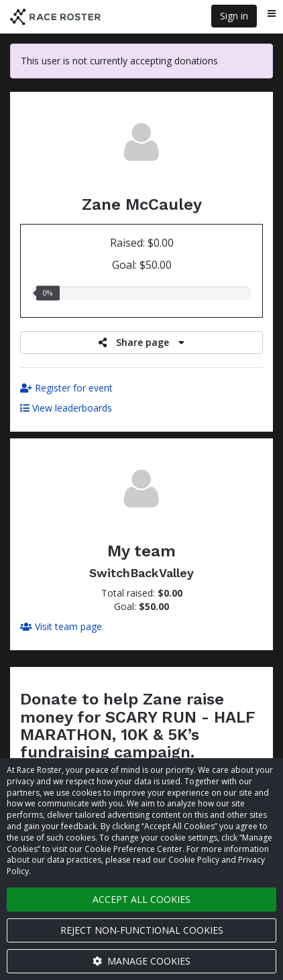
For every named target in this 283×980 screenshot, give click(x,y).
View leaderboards (66, 408)
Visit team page (61, 626)
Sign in (234, 16)
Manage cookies (141, 961)
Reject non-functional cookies (142, 930)
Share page (141, 342)
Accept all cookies (141, 899)
